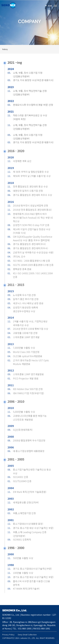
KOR (50, 6)
